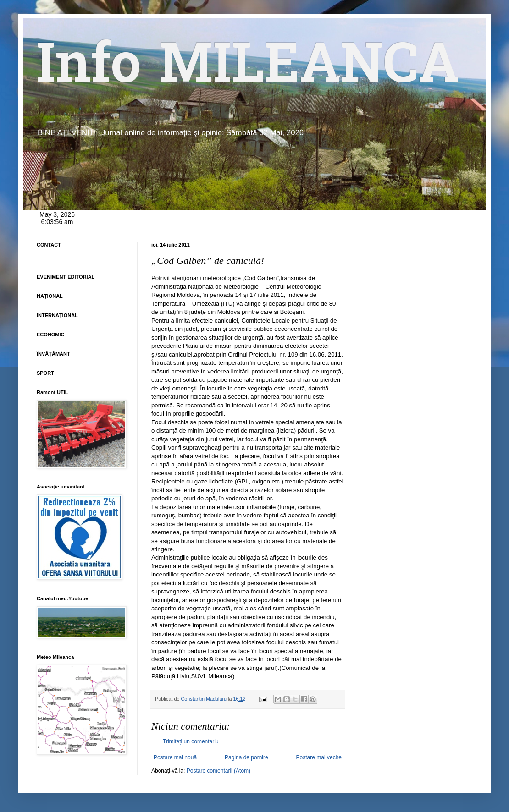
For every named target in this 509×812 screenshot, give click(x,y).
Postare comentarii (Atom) (219, 771)
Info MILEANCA (248, 69)
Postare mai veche (319, 757)
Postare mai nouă (175, 757)
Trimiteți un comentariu (191, 741)
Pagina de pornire (246, 757)
